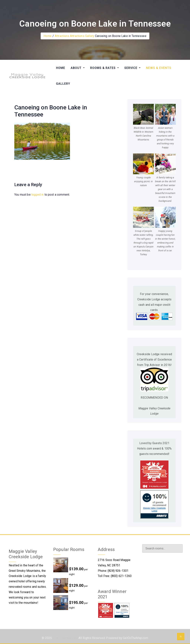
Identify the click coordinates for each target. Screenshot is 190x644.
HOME (61, 68)
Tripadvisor (150, 590)
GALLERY (63, 84)
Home (48, 36)
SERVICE (131, 68)
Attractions (62, 36)
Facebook (149, 561)
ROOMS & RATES (103, 68)
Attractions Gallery (82, 36)
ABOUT (77, 68)
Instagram (149, 575)
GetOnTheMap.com (65, 639)
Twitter (147, 568)
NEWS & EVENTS (159, 68)
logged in (37, 195)
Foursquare (150, 583)
